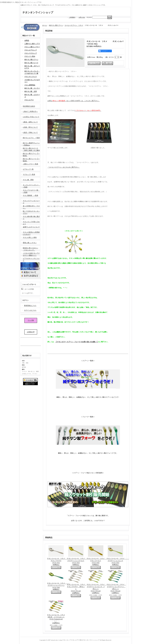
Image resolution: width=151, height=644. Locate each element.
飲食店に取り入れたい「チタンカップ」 (30, 249)
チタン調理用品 (30, 85)
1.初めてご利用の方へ (30, 111)
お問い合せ (82, 17)
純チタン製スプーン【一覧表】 (31, 154)
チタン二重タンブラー (32, 47)
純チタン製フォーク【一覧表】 (31, 160)
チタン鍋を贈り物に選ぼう (31, 217)
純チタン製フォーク (31, 63)
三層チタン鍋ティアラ (32, 44)
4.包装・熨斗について (30, 127)
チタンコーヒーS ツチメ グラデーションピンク (118, 561)
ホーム (45, 25)
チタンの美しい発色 (30, 237)
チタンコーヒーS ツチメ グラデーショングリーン (58, 585)
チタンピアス (29, 100)
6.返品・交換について (30, 132)
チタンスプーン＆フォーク (31, 202)
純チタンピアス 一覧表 (31, 138)
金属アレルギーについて (31, 227)
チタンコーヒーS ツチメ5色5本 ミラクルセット (56, 617)
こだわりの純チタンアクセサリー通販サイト (31, 254)
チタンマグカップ (31, 53)
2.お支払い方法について (31, 117)
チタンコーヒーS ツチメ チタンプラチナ (58, 561)
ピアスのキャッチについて (31, 259)
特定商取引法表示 (29, 106)
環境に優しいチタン (30, 243)
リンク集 (31, 320)
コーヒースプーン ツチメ (74, 25)
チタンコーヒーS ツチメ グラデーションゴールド (78, 561)
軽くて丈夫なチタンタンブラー (31, 212)
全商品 (27, 40)
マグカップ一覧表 (29, 174)
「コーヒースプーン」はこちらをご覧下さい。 (64, 167)
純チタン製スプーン (31, 60)
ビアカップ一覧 (28, 169)
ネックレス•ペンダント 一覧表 (32, 186)
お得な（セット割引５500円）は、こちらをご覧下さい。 (74, 101)
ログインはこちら (30, 310)
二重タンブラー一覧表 (30, 164)
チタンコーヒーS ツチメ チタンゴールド (98, 561)
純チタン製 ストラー (32, 88)
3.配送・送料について (30, 122)
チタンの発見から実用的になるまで (31, 233)
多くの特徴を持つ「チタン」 (31, 207)
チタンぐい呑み (30, 56)
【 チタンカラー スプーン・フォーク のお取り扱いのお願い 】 (77, 342)
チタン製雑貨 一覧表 (30, 195)
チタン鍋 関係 (28, 180)
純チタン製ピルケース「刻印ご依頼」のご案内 (31, 149)
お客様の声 (31, 332)
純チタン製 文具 (31, 91)
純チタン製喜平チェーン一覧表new (31, 144)
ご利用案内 (72, 17)
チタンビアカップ (31, 50)
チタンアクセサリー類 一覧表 (31, 191)
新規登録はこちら (30, 306)
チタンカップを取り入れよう (31, 223)
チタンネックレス (31, 77)
